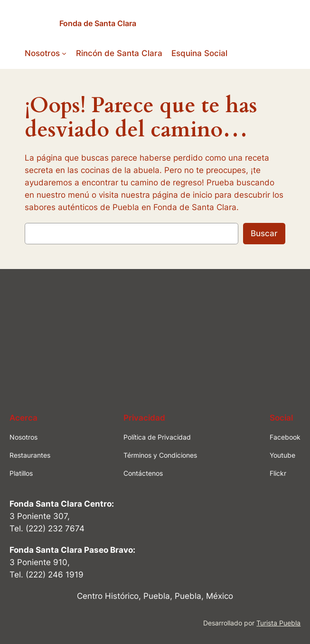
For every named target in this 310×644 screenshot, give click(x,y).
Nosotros (42, 53)
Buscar (264, 233)
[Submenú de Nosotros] (64, 53)
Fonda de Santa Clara (98, 24)
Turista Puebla (278, 623)
